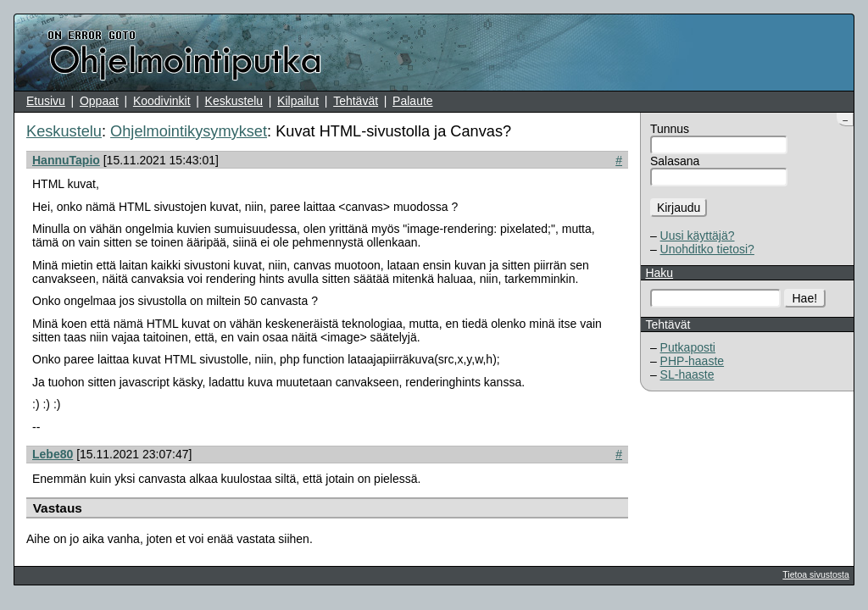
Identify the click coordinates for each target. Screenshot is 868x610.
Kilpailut (298, 101)
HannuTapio (66, 160)
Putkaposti (688, 347)
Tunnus (670, 129)
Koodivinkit (162, 101)
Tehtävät (356, 101)
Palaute (412, 101)
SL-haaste (687, 374)
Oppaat (99, 101)
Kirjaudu (679, 208)
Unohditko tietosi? (707, 249)
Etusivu (46, 101)
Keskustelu (234, 101)
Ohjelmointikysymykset (189, 131)
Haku (659, 273)
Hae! (805, 298)
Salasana (675, 161)
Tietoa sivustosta (815, 574)
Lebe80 (53, 454)
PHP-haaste (692, 361)
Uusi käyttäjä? (698, 236)
